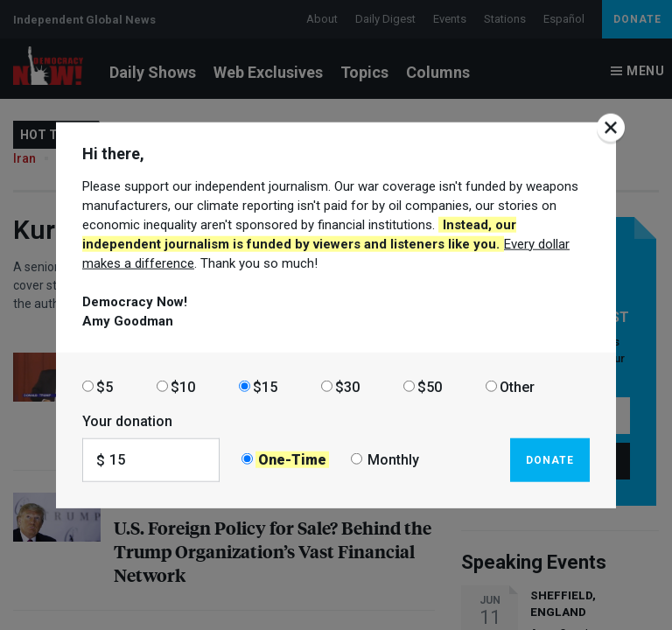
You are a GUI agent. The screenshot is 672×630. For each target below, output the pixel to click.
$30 (347, 386)
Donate (550, 459)
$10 (183, 386)
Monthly (393, 460)
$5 (105, 386)
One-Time (292, 460)
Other (517, 386)
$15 (265, 386)
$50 (430, 386)
